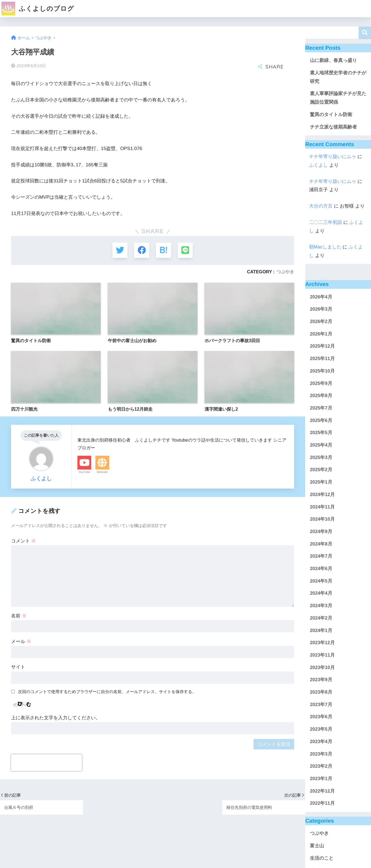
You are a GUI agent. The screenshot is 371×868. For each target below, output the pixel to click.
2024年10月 (322, 519)
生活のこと (322, 858)
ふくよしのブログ (38, 9)
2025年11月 (322, 359)
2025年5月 (321, 433)
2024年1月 (321, 630)
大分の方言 (321, 206)
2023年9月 (321, 680)
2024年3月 (321, 606)
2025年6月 (321, 420)
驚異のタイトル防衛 (331, 115)
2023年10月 (322, 668)
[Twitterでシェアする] (120, 250)
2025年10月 (322, 371)
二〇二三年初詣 (326, 222)
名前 (19, 616)
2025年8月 (321, 396)
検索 (365, 33)
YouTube (84, 472)
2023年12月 (322, 643)
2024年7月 (321, 556)
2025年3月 (321, 457)
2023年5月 (321, 729)
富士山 (317, 846)
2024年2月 (321, 618)
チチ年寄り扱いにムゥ (333, 157)
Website (102, 472)
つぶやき (285, 272)
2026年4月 (321, 297)
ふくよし (318, 165)
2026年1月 (321, 334)
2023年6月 (321, 717)
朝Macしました (325, 247)
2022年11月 (322, 803)
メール (21, 642)
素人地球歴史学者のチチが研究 (338, 77)
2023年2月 (321, 766)
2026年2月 (321, 322)
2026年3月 (321, 309)
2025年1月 (321, 482)
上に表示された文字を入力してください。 (56, 718)
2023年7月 (321, 705)
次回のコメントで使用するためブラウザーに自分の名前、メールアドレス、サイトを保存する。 (107, 692)
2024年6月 (321, 569)
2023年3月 (321, 754)
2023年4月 (321, 742)
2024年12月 (322, 495)
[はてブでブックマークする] (164, 250)
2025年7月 (321, 408)
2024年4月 (321, 593)
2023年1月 (321, 779)
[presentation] (46, 763)
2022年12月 (322, 791)
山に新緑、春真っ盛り (333, 60)
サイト (18, 667)
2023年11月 (322, 655)
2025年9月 (321, 383)
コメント (23, 541)
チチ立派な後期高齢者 (333, 127)
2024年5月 (321, 581)
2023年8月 (321, 692)
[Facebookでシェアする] (142, 250)
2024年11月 (322, 507)
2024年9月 (321, 532)
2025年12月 (322, 346)
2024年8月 (321, 544)
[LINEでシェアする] (186, 250)
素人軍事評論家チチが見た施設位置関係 (338, 98)
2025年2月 (321, 470)
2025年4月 (321, 445)
